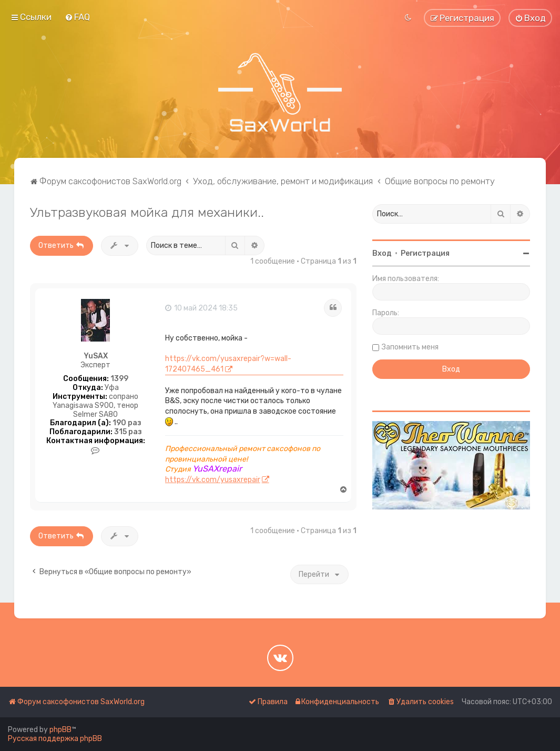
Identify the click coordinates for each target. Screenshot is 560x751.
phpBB (60, 730)
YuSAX (96, 356)
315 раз (128, 432)
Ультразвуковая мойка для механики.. (147, 212)
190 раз (127, 423)
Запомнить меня (410, 347)
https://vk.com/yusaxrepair (213, 480)
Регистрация (425, 253)
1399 (119, 379)
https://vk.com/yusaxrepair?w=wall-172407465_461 (228, 364)
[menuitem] (77, 17)
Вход (382, 253)
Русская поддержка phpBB (55, 739)
